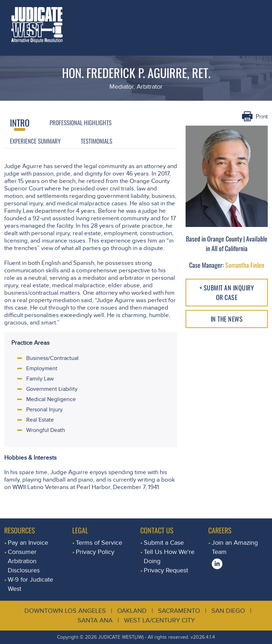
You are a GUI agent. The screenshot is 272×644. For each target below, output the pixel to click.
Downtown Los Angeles (65, 611)
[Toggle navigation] (259, 9)
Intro (20, 123)
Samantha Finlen (245, 265)
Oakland (132, 611)
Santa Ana (95, 620)
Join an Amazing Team (235, 547)
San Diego (228, 611)
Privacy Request (166, 570)
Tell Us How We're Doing (169, 557)
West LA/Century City (159, 620)
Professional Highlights (81, 122)
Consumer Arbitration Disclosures (24, 561)
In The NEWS (227, 319)
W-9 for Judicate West (30, 584)
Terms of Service (99, 543)
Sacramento (179, 611)
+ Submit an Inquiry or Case (227, 292)
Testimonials (97, 141)
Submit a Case (164, 543)
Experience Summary (35, 141)
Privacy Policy (95, 552)
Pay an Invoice (28, 543)
